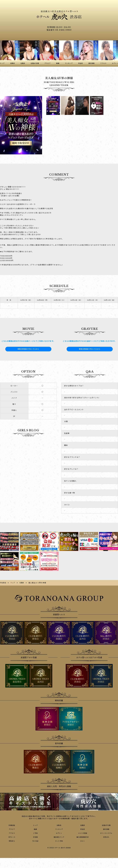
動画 (35, 829)
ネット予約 (59, 841)
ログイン (59, 833)
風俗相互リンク (59, 837)
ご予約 (35, 833)
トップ (35, 825)
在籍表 (83, 825)
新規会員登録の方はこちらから (28, 349)
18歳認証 (12, 825)
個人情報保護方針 (83, 837)
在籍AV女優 (106, 825)
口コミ (83, 841)
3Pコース (12, 837)
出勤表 (59, 825)
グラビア (12, 829)
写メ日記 (35, 841)
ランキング (59, 829)
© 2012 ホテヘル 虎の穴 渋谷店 (59, 847)
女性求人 (106, 837)
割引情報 (106, 829)
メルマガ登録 (83, 833)
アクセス (12, 833)
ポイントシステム (106, 833)
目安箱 (35, 837)
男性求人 (12, 841)
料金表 (83, 829)
